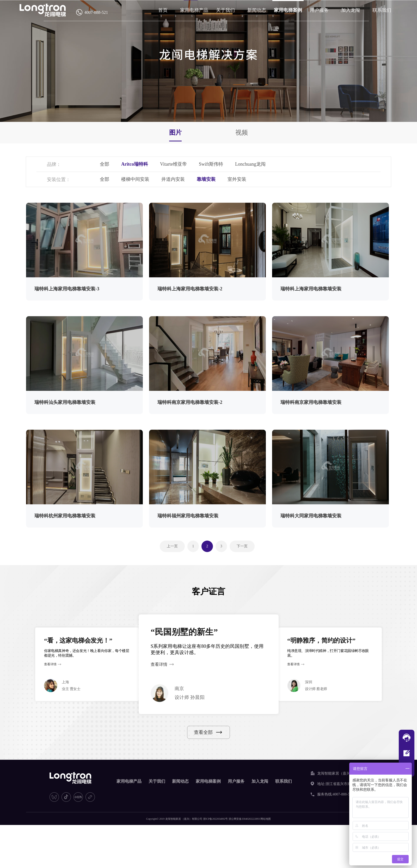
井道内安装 (173, 179)
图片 (175, 133)
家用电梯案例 (288, 10)
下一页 (242, 546)
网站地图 (266, 819)
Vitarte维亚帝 (173, 164)
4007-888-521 (96, 12)
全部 (105, 164)
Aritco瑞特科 (135, 164)
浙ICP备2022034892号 (216, 819)
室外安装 (237, 179)
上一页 (172, 546)
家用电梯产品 (194, 10)
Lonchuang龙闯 (250, 164)
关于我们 (225, 10)
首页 (163, 10)
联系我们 (382, 10)
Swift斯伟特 (211, 164)
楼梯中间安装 (135, 179)
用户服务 (319, 10)
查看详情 (50, 664)
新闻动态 (257, 10)
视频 (242, 133)
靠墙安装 (206, 179)
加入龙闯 (351, 10)
